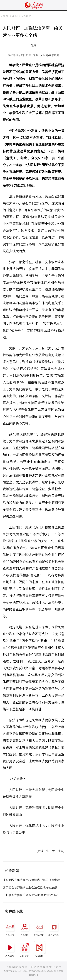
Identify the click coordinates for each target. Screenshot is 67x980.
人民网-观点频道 (50, 55)
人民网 (4, 16)
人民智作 (39, 949)
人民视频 (10, 949)
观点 (14, 16)
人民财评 (26, 16)
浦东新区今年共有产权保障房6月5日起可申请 (31, 880)
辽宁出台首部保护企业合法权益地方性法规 (30, 887)
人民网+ (25, 928)
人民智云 (25, 949)
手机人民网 (39, 928)
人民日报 (10, 928)
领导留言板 (54, 928)
